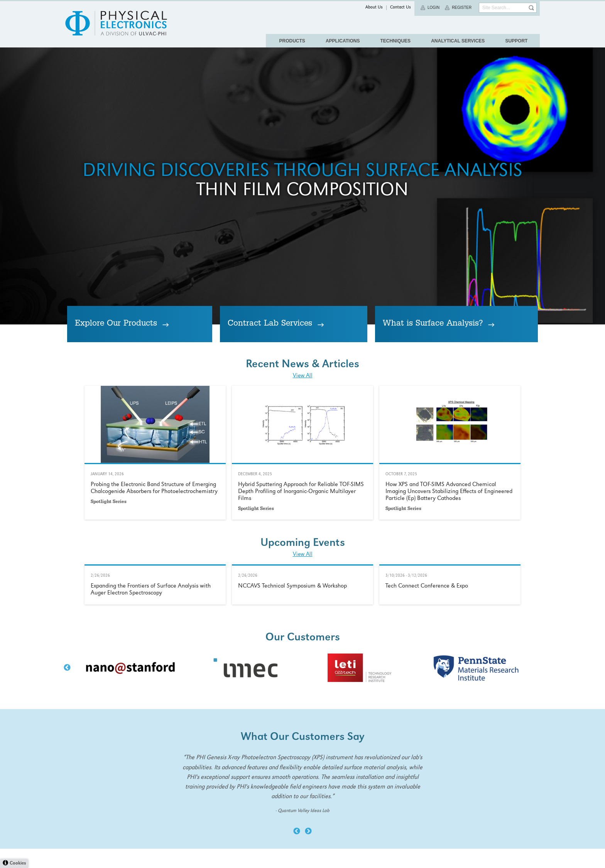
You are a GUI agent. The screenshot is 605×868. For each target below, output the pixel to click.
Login (433, 8)
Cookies (18, 864)
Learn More (155, 697)
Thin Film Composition (302, 315)
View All (303, 620)
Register (462, 8)
